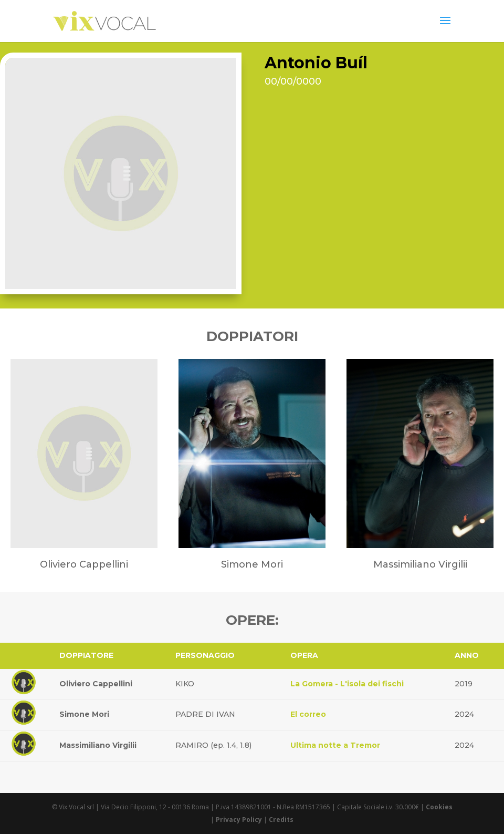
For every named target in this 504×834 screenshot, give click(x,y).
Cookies (439, 807)
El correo (308, 714)
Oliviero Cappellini (96, 684)
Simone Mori (84, 714)
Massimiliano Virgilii (98, 745)
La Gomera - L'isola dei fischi (347, 684)
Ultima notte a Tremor (335, 745)
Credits (281, 820)
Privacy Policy (239, 820)
